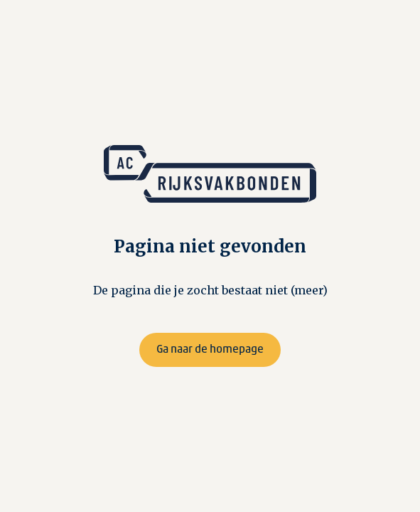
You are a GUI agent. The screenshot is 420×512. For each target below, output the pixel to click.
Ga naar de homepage (210, 350)
